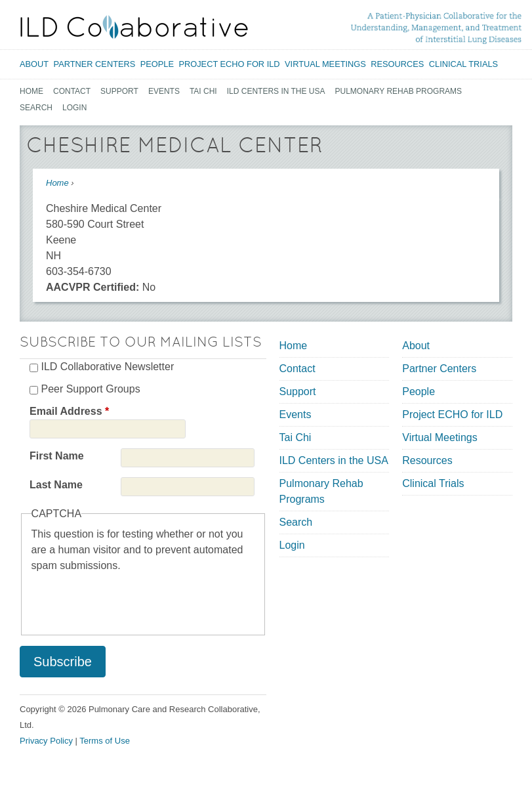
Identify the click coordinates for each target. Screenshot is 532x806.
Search (36, 108)
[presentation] (131, 599)
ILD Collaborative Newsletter (107, 367)
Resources (397, 64)
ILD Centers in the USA (276, 91)
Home (31, 91)
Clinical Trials (463, 64)
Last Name (56, 485)
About (34, 64)
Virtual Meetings (325, 64)
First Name (57, 456)
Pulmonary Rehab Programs (399, 91)
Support (119, 91)
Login (74, 108)
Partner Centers (95, 64)
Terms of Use (105, 741)
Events (164, 91)
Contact (72, 91)
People (157, 64)
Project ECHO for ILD (229, 64)
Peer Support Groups (90, 389)
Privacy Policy (46, 741)
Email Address (69, 411)
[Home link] (134, 27)
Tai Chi (203, 91)
